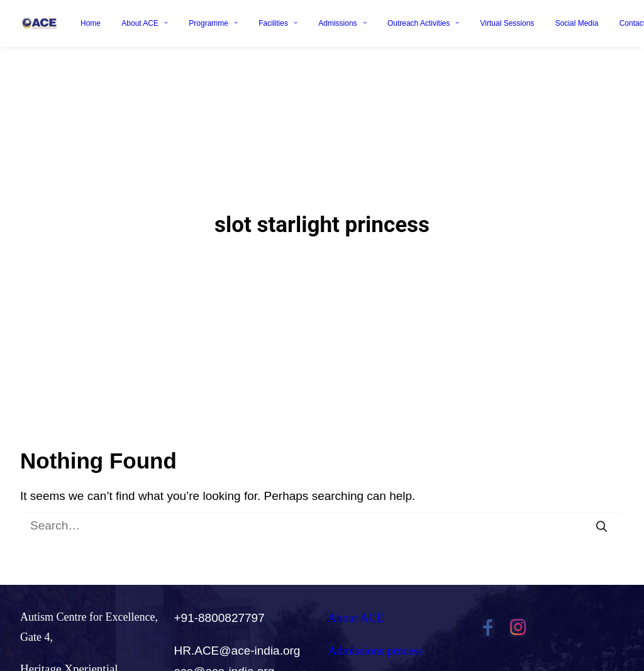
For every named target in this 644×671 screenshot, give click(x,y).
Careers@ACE (364, 646)
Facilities (278, 23)
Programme (213, 23)
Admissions (342, 23)
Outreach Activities (423, 23)
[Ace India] (39, 23)
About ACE (145, 23)
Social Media (577, 23)
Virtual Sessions (508, 23)
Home (91, 23)
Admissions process (375, 613)
